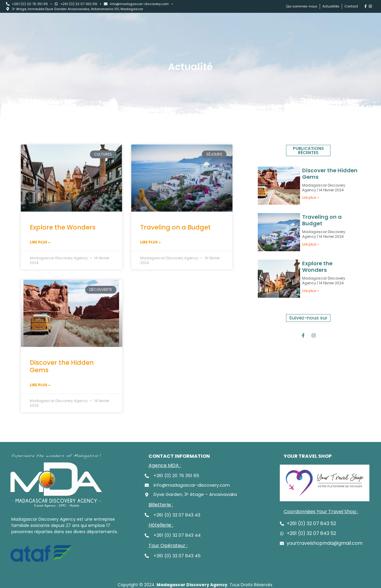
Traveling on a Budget (175, 227)
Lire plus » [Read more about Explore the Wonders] (40, 242)
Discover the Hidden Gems (62, 366)
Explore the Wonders (63, 227)
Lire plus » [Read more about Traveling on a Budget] (150, 242)
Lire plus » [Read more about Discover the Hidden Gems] (40, 385)
